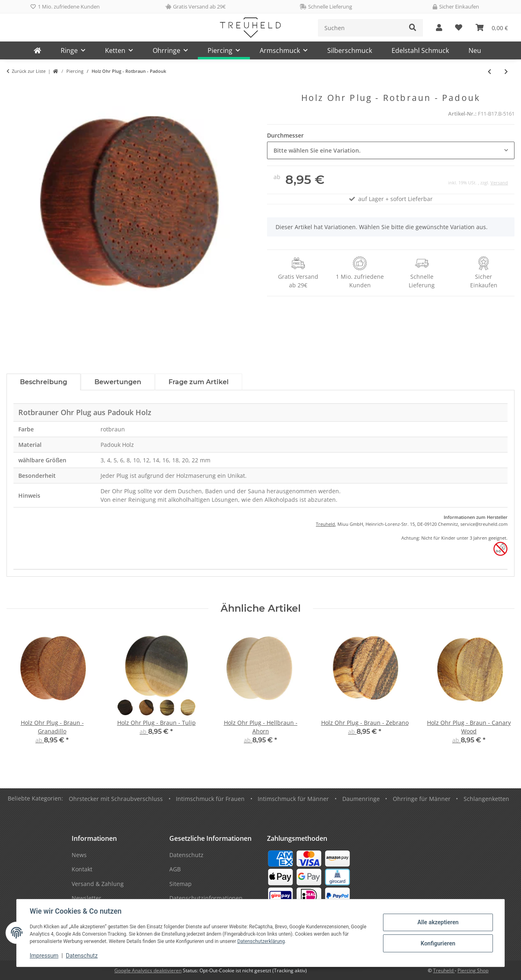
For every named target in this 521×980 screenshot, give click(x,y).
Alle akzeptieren (438, 922)
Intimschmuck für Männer (293, 799)
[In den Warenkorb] (13, 88)
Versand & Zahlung (98, 884)
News (79, 855)
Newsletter (86, 898)
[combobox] (391, 150)
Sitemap (181, 884)
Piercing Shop (473, 970)
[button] (439, 28)
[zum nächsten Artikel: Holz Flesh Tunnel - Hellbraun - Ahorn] (506, 71)
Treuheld (325, 524)
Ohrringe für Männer (422, 799)
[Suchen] (360, 28)
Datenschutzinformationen (206, 898)
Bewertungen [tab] (118, 382)
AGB (175, 869)
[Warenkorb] (492, 28)
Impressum (44, 956)
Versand (499, 183)
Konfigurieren (438, 943)
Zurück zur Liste (29, 71)
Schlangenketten (486, 799)
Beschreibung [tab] (44, 382)
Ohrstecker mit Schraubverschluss (116, 799)
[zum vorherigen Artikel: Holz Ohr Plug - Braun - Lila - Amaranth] (489, 71)
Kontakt (82, 869)
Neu (475, 50)
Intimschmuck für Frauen (210, 799)
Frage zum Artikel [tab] (199, 382)
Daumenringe (361, 799)
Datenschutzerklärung (261, 941)
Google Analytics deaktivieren (148, 970)
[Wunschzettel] (459, 28)
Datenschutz (82, 956)
